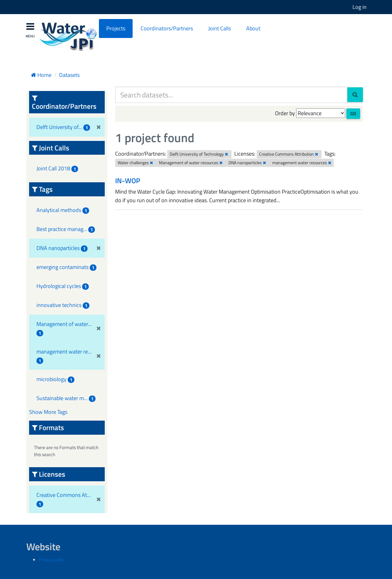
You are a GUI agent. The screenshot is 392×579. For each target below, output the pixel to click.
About (253, 28)
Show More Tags (48, 412)
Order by (285, 113)
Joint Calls (220, 28)
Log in (360, 7)
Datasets (69, 75)
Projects (116, 28)
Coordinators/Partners (167, 28)
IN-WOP (128, 181)
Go (353, 114)
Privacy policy (52, 560)
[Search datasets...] (231, 95)
